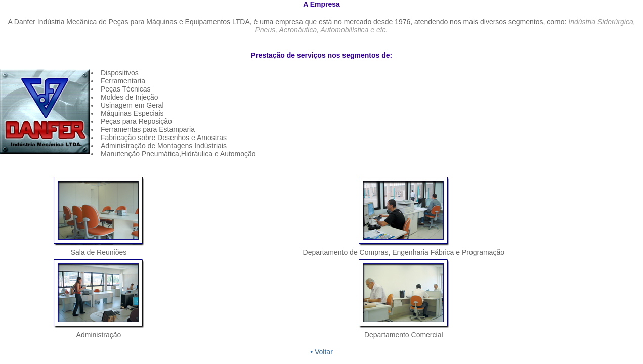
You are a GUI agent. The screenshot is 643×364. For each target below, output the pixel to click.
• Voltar (321, 352)
